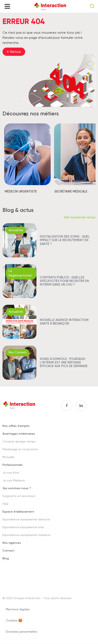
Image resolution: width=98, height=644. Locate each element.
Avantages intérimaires (19, 434)
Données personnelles (21, 631)
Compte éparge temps (19, 441)
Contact (8, 550)
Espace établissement (18, 511)
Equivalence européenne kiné (23, 527)
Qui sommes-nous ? (17, 488)
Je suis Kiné (11, 472)
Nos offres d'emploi (16, 426)
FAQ (5, 504)
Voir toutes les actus (80, 217)
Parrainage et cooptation (20, 449)
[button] (7, 161)
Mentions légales (18, 609)
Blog (6, 558)
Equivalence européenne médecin (26, 535)
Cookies (12, 620)
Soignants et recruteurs (19, 496)
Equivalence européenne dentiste (26, 519)
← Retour (14, 52)
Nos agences (12, 543)
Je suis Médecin (14, 480)
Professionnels (13, 465)
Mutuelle (8, 457)
